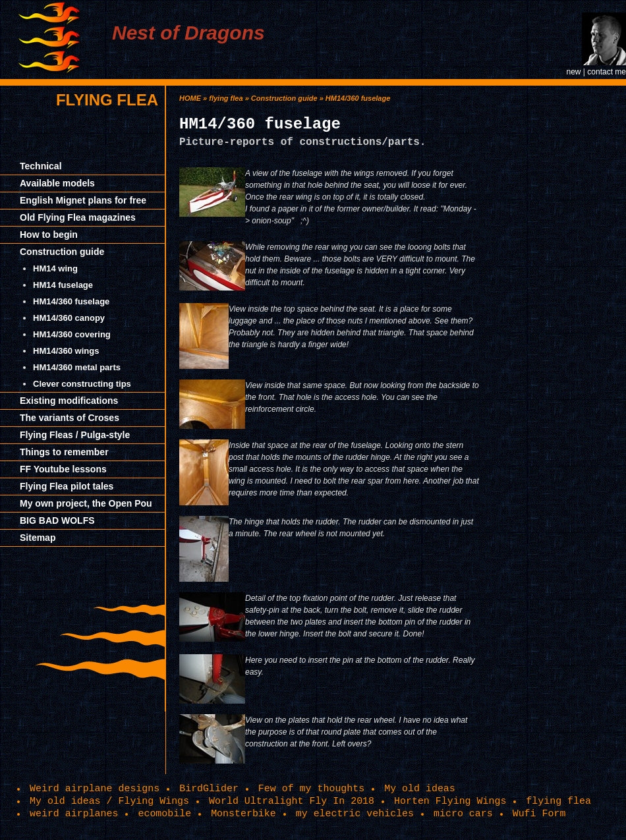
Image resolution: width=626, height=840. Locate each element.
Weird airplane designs (95, 789)
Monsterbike (243, 814)
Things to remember (64, 452)
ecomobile (164, 814)
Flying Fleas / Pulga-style (75, 435)
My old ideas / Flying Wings (109, 801)
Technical (41, 166)
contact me (607, 72)
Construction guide (62, 252)
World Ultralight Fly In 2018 (292, 801)
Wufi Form (539, 814)
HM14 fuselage (63, 285)
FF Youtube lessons (63, 469)
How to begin (49, 235)
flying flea (107, 100)
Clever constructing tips (82, 384)
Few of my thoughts (311, 789)
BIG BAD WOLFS (57, 520)
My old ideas (420, 789)
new (573, 72)
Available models (57, 183)
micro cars (463, 814)
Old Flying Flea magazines (78, 217)
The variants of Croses (70, 418)
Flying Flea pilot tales (67, 486)
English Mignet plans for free (83, 200)
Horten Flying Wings (450, 801)
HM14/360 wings (66, 351)
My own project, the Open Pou (86, 503)
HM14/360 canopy (69, 318)
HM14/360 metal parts (77, 367)
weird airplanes (74, 814)
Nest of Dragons (188, 33)
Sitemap (38, 538)
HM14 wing (55, 268)
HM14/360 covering (72, 334)
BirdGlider (209, 789)
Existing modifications (69, 401)
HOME (190, 98)
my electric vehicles (355, 814)
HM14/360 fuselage (71, 301)
